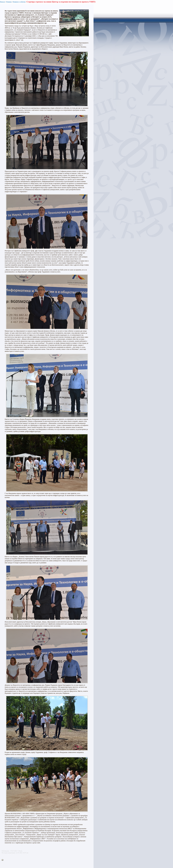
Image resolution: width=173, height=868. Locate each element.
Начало (3, 2)
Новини (9, 2)
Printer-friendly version (3, 860)
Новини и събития (19, 2)
